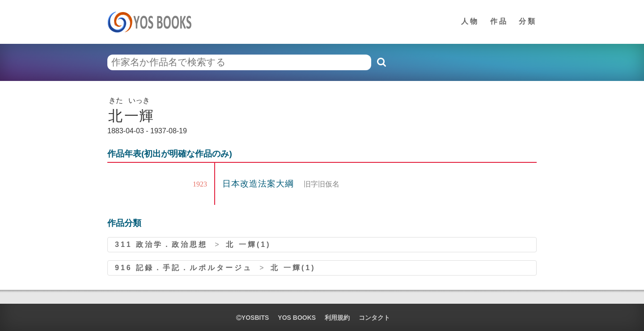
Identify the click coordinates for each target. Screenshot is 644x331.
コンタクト (374, 318)
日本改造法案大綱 (259, 184)
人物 (470, 21)
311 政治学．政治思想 (161, 244)
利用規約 (337, 318)
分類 (528, 21)
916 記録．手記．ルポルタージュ (184, 268)
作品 (499, 21)
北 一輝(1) (248, 244)
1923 (200, 184)
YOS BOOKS (297, 318)
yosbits (252, 318)
